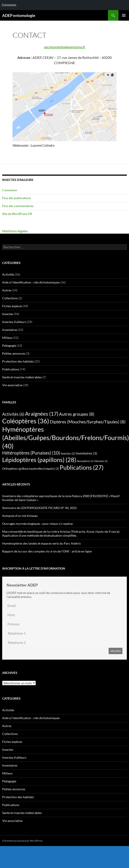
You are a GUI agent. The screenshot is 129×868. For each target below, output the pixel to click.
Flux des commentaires (18, 206)
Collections (10, 298)
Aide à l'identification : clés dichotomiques (31, 282)
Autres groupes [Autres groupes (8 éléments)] (77, 414)
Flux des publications (17, 198)
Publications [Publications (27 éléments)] (82, 467)
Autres (7, 290)
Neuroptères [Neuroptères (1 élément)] (85, 461)
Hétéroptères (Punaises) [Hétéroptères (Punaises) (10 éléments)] (31, 453)
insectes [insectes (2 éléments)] (68, 453)
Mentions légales (15, 231)
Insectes (8, 314)
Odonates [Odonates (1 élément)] (101, 461)
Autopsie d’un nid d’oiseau (20, 516)
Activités (8, 274)
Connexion (10, 190)
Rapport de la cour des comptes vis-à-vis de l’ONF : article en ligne (47, 551)
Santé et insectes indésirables (22, 377)
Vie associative (12, 385)
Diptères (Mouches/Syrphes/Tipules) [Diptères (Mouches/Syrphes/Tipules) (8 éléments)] (88, 422)
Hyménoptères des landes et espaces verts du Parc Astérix (41, 543)
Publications (11, 369)
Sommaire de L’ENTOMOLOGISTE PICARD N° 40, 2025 (39, 508)
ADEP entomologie (19, 15)
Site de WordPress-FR (17, 214)
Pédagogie (9, 346)
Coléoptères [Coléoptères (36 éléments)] (26, 421)
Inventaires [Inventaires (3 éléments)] (86, 453)
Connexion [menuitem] (9, 5)
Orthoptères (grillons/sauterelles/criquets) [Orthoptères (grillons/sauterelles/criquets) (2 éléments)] (31, 469)
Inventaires (10, 330)
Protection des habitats (18, 361)
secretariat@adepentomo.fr (65, 47)
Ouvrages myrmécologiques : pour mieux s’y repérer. (38, 524)
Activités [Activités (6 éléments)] (13, 414)
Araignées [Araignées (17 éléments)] (42, 414)
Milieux (7, 338)
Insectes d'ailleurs (14, 322)
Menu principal (124, 15)
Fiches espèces (12, 306)
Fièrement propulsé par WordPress (22, 841)
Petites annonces (14, 353)
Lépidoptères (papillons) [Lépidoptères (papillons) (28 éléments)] (39, 460)
